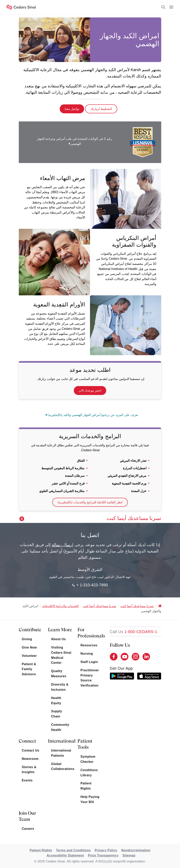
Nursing (87, 654)
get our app (121, 668)
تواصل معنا (72, 109)
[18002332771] (134, 632)
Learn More (60, 630)
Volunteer (29, 656)
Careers (28, 829)
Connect (27, 741)
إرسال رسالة (63, 545)
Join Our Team (27, 816)
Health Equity (56, 701)
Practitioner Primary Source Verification (90, 678)
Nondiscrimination (136, 850)
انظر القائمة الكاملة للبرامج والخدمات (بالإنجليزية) (90, 502)
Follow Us (120, 645)
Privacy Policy (106, 850)
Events (27, 780)
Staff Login (89, 662)
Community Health (60, 727)
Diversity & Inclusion (60, 687)
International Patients (61, 753)
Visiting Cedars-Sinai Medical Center (61, 655)
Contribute (30, 630)
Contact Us (30, 750)
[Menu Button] (171, 7)
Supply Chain (57, 714)
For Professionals (91, 633)
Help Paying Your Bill (90, 799)
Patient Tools (85, 744)
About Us (58, 639)
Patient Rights (86, 786)
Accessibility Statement (65, 855)
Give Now (29, 647)
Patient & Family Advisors (29, 669)
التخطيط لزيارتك (101, 109)
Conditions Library (89, 773)
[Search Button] (163, 7)
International (61, 741)
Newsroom (30, 759)
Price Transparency (103, 855)
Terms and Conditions (73, 850)
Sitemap (129, 855)
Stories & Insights (29, 770)
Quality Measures (59, 674)
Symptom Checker (88, 759)
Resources (89, 645)
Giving (27, 639)
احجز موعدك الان (90, 391)
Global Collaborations (61, 766)
